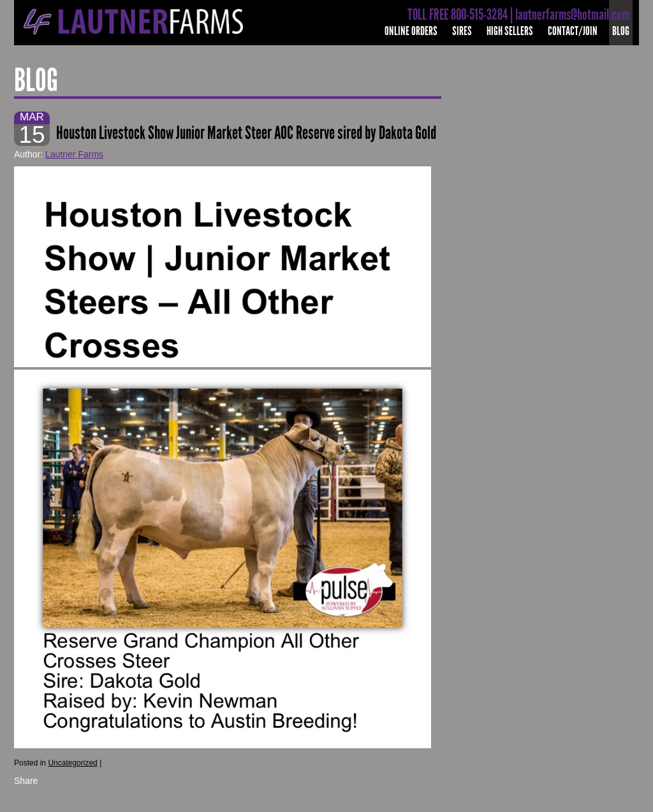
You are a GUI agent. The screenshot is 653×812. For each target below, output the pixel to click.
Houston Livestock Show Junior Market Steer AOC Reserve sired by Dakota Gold (246, 133)
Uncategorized (72, 763)
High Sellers (510, 31)
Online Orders (411, 31)
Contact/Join (573, 31)
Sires (462, 31)
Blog (621, 31)
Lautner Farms (74, 154)
